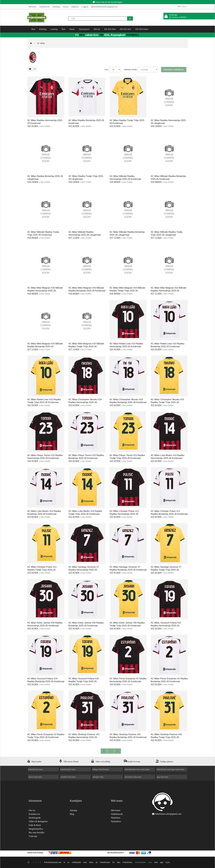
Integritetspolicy (36, 829)
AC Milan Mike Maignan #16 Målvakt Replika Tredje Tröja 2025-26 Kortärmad (127, 291)
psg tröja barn (163, 777)
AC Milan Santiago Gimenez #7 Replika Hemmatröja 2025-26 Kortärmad (84, 570)
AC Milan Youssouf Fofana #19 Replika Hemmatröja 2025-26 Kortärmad (166, 626)
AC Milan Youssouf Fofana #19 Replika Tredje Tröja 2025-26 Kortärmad (84, 681)
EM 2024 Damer (142, 29)
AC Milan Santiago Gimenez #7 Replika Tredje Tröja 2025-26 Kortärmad (166, 570)
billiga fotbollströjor (101, 769)
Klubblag (43, 29)
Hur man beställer (37, 832)
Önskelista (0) (44, 7)
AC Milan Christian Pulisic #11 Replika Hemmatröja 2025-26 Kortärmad (124, 514)
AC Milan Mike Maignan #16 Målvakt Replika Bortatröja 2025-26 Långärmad (45, 347)
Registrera (75, 7)
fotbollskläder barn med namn (137, 769)
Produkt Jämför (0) (174, 70)
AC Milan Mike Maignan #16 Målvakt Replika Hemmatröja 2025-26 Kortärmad (45, 291)
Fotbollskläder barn (143, 862)
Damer (72, 29)
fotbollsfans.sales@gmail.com (168, 814)
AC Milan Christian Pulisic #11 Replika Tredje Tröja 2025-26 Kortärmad (42, 570)
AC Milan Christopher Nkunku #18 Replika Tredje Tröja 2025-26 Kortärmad (167, 402)
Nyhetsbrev (116, 821)
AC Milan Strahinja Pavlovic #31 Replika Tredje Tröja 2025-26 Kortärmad (166, 737)
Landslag (54, 29)
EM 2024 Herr (126, 29)
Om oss (32, 810)
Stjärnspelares (84, 29)
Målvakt (97, 29)
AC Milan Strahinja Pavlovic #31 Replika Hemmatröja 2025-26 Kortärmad (84, 737)
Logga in (85, 7)
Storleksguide (35, 818)
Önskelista (116, 818)
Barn (64, 29)
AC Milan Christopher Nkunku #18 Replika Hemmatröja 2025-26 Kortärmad (85, 402)
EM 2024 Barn (110, 29)
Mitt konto (32, 7)
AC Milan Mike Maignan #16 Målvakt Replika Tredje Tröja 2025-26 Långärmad (86, 347)
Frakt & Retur (35, 825)
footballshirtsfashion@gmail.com (104, 7)
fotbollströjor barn (68, 769)
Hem (33, 29)
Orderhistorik (117, 814)
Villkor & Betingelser (38, 821)
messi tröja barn (35, 777)
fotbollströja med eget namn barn (170, 769)
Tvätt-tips (33, 836)
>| (117, 751)
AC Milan (41, 43)
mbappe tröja (98, 777)
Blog (72, 814)
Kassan (66, 7)
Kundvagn (56, 7)
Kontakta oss (34, 814)
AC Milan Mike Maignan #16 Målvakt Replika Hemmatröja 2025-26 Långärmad (169, 291)
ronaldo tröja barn (68, 777)
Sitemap (73, 810)
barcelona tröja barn (133, 777)
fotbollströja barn (35, 769)
